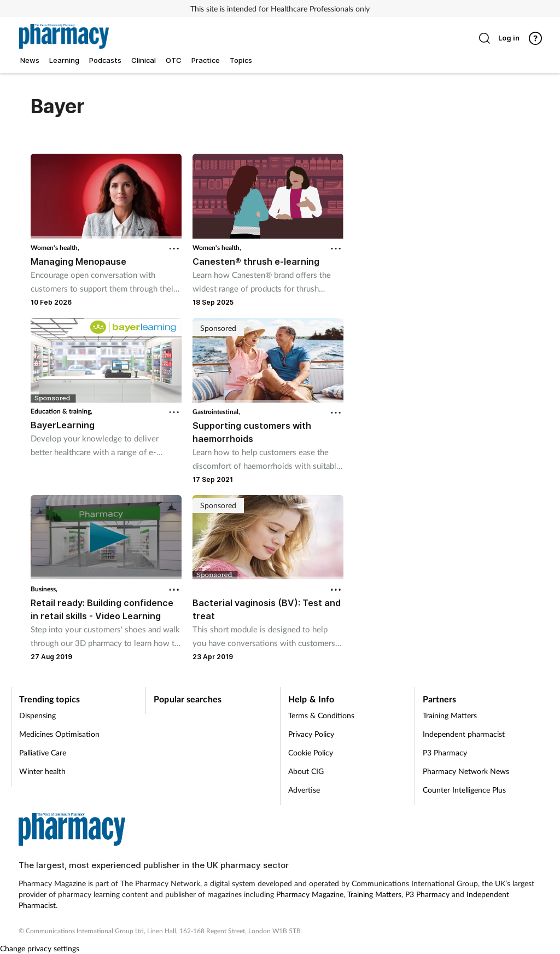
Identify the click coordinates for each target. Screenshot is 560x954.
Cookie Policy (311, 752)
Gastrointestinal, (216, 412)
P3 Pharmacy (445, 752)
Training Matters (450, 715)
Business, (44, 589)
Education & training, (62, 411)
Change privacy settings (40, 948)
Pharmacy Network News (466, 771)
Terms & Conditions (321, 715)
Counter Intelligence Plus (464, 790)
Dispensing (37, 715)
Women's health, (55, 248)
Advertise (304, 790)
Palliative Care (43, 752)
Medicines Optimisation (59, 734)
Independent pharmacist (464, 734)
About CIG (306, 771)
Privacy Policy (311, 734)
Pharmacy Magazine (310, 894)
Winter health (42, 771)
